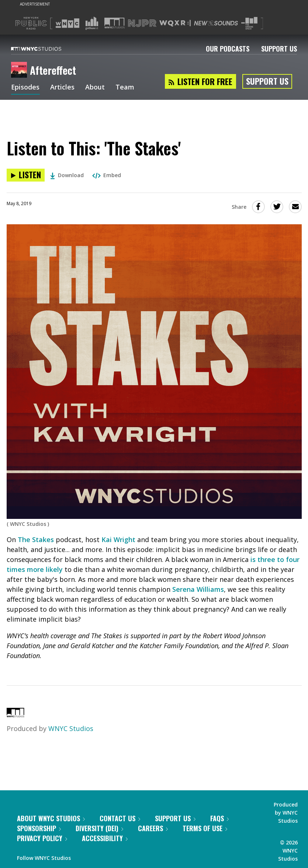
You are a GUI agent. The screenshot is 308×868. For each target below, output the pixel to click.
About (95, 88)
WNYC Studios (71, 728)
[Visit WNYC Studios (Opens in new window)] (115, 23)
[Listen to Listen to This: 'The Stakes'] (26, 175)
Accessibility (105, 838)
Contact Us (120, 818)
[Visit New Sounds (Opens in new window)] (216, 23)
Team (125, 88)
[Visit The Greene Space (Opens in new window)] (249, 23)
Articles (63, 88)
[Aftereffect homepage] (20, 70)
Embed (107, 175)
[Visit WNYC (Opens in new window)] (68, 23)
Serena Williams (198, 589)
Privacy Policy (42, 838)
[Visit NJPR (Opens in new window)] (142, 23)
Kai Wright (118, 540)
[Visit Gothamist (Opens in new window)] (92, 23)
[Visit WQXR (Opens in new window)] (175, 23)
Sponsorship (39, 828)
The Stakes (36, 540)
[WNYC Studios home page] (45, 49)
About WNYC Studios (51, 818)
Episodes (25, 88)
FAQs (219, 818)
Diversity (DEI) (99, 828)
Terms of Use (205, 828)
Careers (153, 828)
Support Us (279, 49)
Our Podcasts (228, 49)
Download (67, 175)
